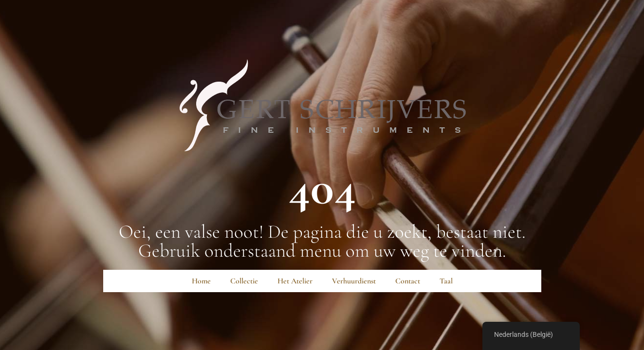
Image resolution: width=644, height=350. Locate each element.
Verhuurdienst (354, 281)
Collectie (244, 281)
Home (201, 281)
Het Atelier (295, 281)
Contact (408, 281)
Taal (446, 281)
